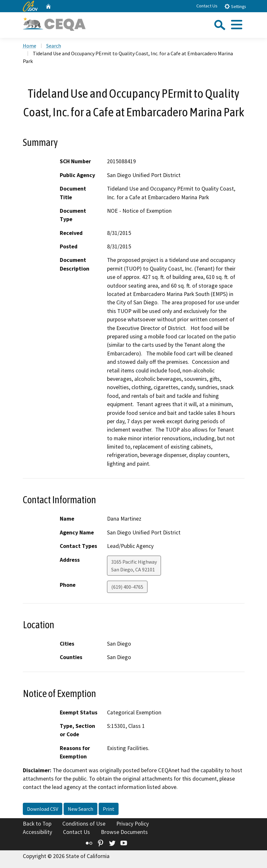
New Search (80, 809)
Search (54, 46)
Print (109, 809)
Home (30, 46)
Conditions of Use (84, 824)
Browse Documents (124, 832)
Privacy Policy (133, 824)
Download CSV (43, 809)
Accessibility (37, 832)
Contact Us (207, 6)
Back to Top (37, 824)
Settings (235, 6)
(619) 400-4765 (127, 587)
